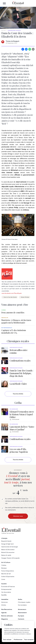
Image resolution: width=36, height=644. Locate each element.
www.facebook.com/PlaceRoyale (12, 293)
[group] (18, 312)
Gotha (3, 31)
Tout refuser (7, 640)
